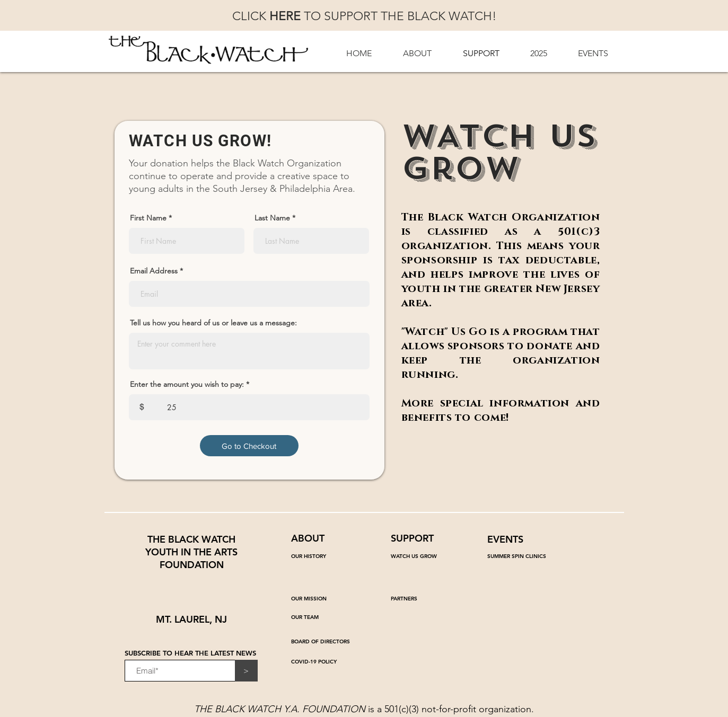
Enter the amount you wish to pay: (187, 384)
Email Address (154, 271)
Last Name (272, 218)
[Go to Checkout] (249, 446)
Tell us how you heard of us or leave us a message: (213, 323)
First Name (148, 218)
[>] (246, 671)
